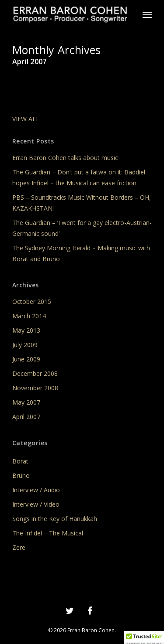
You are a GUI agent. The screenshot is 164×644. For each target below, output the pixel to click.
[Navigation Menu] (147, 14)
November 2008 (35, 388)
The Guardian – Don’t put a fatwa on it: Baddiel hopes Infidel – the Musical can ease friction (79, 177)
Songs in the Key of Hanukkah (55, 519)
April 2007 (26, 417)
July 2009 (25, 345)
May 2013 (26, 330)
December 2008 (35, 373)
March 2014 (29, 316)
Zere (19, 547)
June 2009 (26, 359)
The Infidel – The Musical (48, 533)
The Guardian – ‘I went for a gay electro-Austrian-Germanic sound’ (82, 228)
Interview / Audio (36, 490)
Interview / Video (36, 504)
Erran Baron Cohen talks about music (65, 158)
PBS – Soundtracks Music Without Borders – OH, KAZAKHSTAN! (82, 203)
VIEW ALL (26, 119)
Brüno (21, 475)
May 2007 (26, 402)
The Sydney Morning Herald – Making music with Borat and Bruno (81, 253)
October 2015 (32, 302)
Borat (20, 461)
